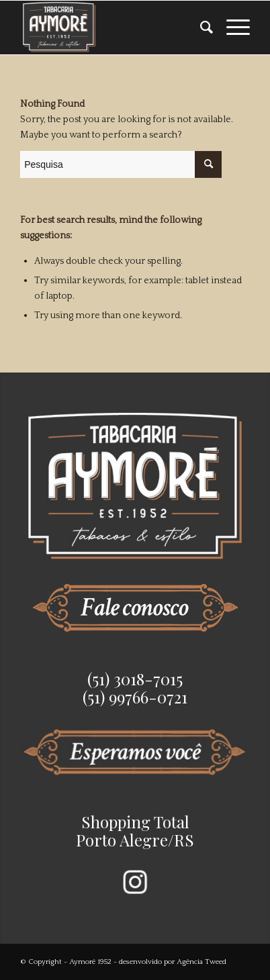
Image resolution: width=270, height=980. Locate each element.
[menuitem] (200, 28)
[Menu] (231, 28)
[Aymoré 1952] (112, 28)
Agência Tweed (201, 962)
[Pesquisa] (200, 28)
